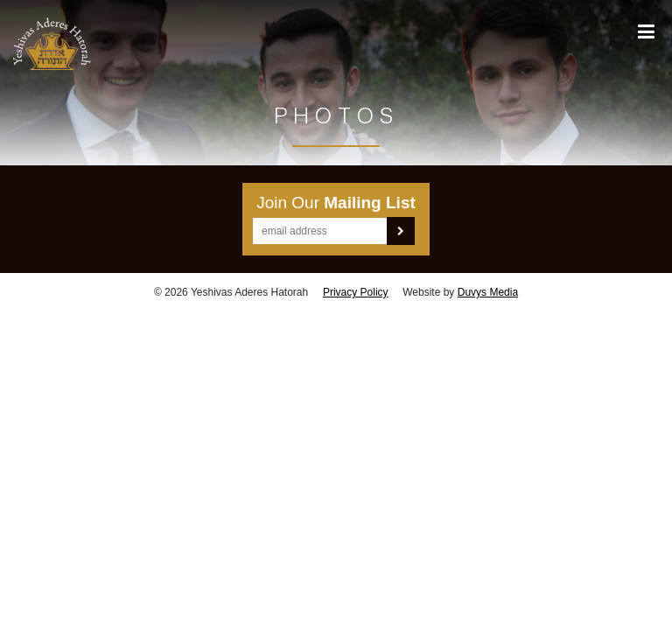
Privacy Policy (356, 292)
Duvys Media (488, 292)
